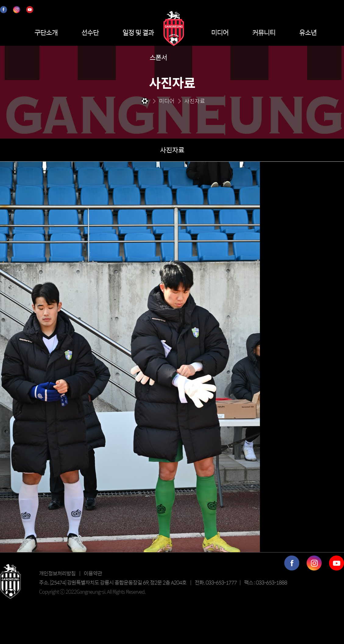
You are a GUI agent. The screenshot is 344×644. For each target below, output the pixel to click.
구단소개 (46, 32)
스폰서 (158, 57)
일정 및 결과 (138, 32)
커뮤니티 (264, 32)
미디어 (220, 32)
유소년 (308, 32)
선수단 (90, 32)
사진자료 (172, 150)
